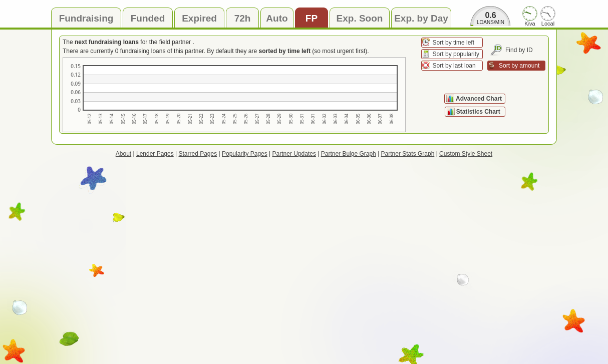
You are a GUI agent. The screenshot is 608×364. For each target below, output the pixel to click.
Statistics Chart (479, 112)
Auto (277, 18)
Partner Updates (294, 154)
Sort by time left (453, 43)
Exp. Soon (360, 18)
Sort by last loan (454, 66)
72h (243, 18)
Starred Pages (198, 154)
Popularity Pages (245, 154)
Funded (148, 18)
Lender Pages (155, 154)
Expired (199, 18)
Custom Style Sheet (466, 154)
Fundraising (86, 18)
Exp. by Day (421, 18)
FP (312, 18)
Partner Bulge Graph (349, 154)
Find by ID (519, 50)
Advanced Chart (479, 99)
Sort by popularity (456, 54)
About (123, 154)
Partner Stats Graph (408, 154)
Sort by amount (519, 66)
